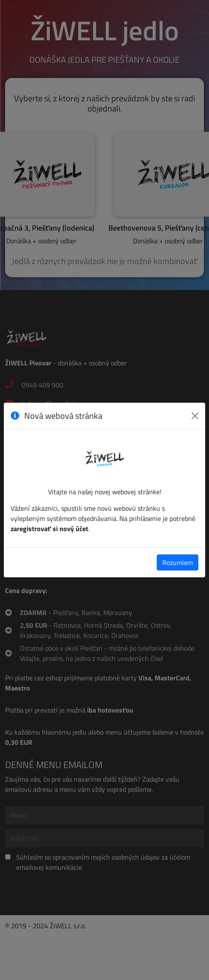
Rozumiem (178, 562)
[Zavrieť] (195, 416)
